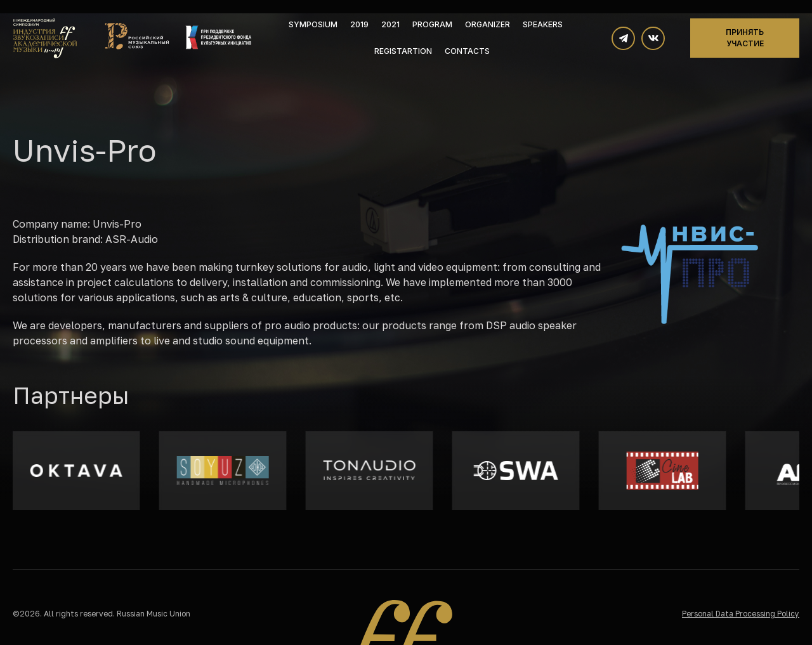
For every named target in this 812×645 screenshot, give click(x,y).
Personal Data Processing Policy (741, 614)
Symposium (313, 24)
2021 (390, 24)
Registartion (403, 51)
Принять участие (745, 38)
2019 (359, 24)
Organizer (488, 24)
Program (432, 24)
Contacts (467, 51)
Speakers (543, 24)
